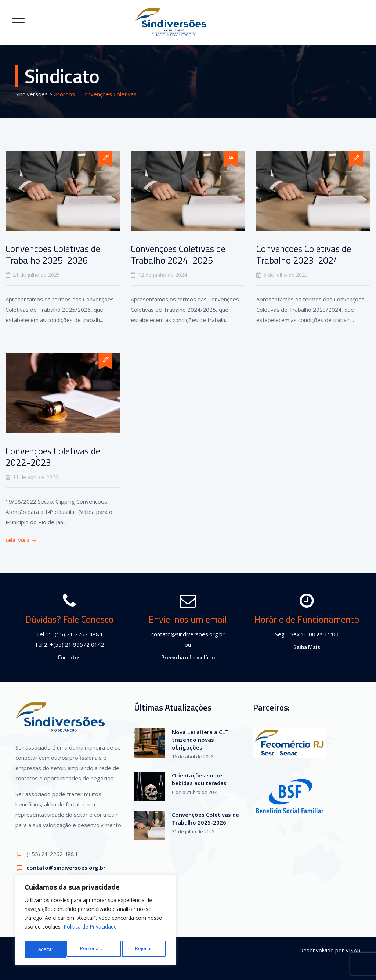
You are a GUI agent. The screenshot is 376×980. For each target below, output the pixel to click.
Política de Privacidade (90, 931)
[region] (95, 922)
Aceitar (146, 949)
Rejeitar (102, 949)
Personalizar (51, 949)
